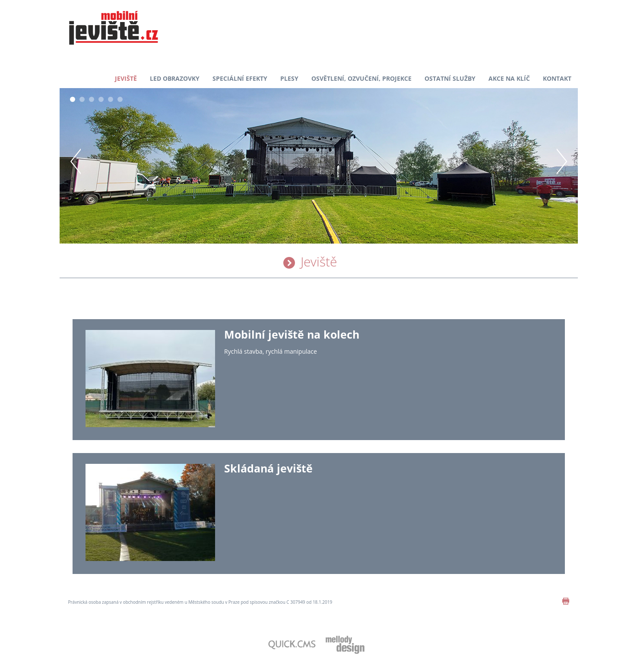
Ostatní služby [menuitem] (450, 78)
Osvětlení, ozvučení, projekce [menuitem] (361, 78)
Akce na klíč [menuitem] (509, 78)
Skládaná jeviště (268, 468)
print (566, 601)
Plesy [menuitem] (289, 78)
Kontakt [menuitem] (557, 78)
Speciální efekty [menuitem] (240, 78)
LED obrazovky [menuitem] (175, 78)
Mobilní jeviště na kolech (292, 334)
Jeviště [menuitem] (126, 78)
